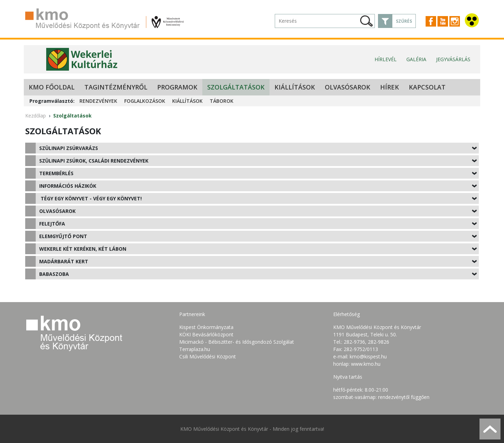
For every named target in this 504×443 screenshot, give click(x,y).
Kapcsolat (427, 87)
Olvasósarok (348, 87)
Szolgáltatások (236, 87)
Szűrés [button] (404, 21)
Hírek (390, 87)
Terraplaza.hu (195, 349)
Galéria (416, 59)
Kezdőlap (36, 116)
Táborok (222, 101)
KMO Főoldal (52, 87)
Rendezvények (98, 101)
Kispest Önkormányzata (206, 327)
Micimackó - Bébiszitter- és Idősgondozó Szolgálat (237, 342)
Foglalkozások (145, 101)
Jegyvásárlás (453, 59)
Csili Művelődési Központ (208, 356)
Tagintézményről (116, 87)
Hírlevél (386, 59)
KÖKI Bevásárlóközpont (206, 334)
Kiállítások (295, 87)
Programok (177, 87)
